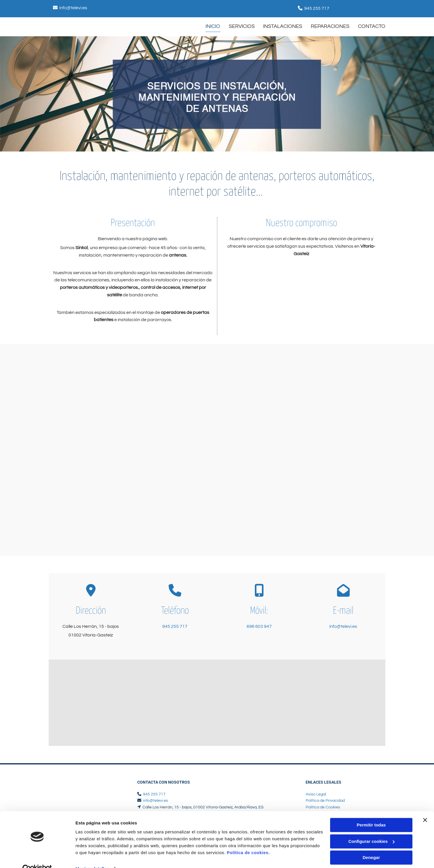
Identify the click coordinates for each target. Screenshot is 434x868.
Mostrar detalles (92, 857)
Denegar (371, 846)
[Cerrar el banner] (425, 808)
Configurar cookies (371, 829)
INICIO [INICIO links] (213, 26)
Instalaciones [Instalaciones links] (283, 26)
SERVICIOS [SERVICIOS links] (241, 26)
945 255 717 (317, 8)
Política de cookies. (248, 841)
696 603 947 (259, 626)
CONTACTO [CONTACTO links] (372, 26)
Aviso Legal (316, 794)
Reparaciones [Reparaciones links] (330, 26)
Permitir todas (371, 813)
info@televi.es (73, 8)
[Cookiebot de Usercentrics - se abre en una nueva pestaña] (37, 857)
